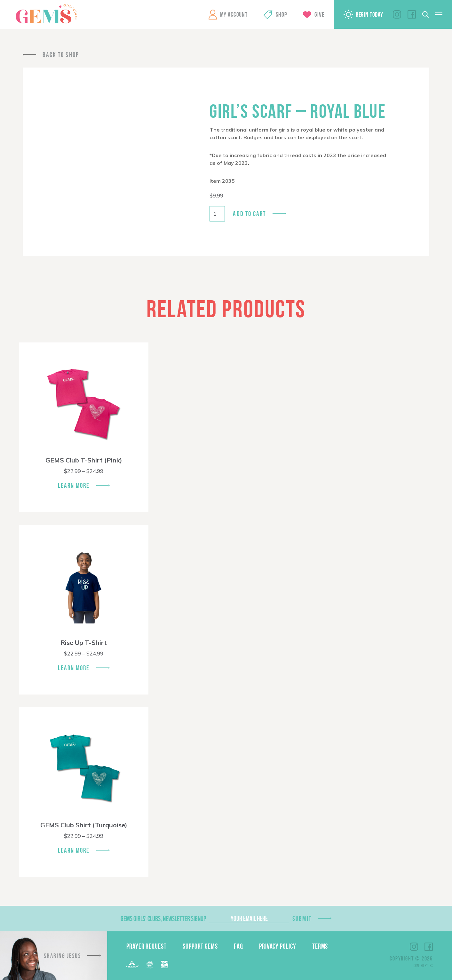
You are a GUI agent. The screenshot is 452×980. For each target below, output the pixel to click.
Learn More (74, 485)
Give (319, 14)
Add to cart (249, 214)
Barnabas (132, 964)
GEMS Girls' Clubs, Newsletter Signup (163, 919)
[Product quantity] (217, 214)
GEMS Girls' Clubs (46, 14)
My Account (234, 14)
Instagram (397, 14)
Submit (302, 918)
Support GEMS (200, 946)
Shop (281, 14)
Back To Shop (61, 55)
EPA (165, 964)
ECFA (150, 965)
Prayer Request (147, 946)
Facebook (412, 14)
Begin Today (369, 14)
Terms (320, 946)
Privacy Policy (278, 946)
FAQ (238, 946)
